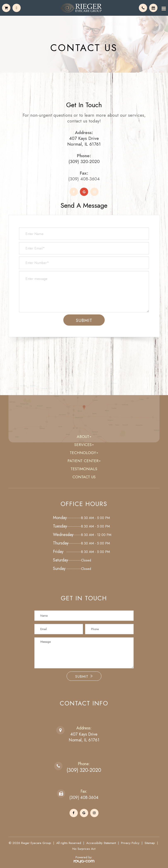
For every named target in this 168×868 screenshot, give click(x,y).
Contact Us (84, 477)
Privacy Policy (130, 843)
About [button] (84, 437)
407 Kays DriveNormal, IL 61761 (84, 737)
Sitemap (150, 843)
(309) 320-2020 (84, 161)
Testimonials (84, 469)
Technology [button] (84, 453)
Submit (84, 676)
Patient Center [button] (84, 461)
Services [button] (84, 445)
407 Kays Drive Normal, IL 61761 (84, 141)
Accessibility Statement (101, 843)
